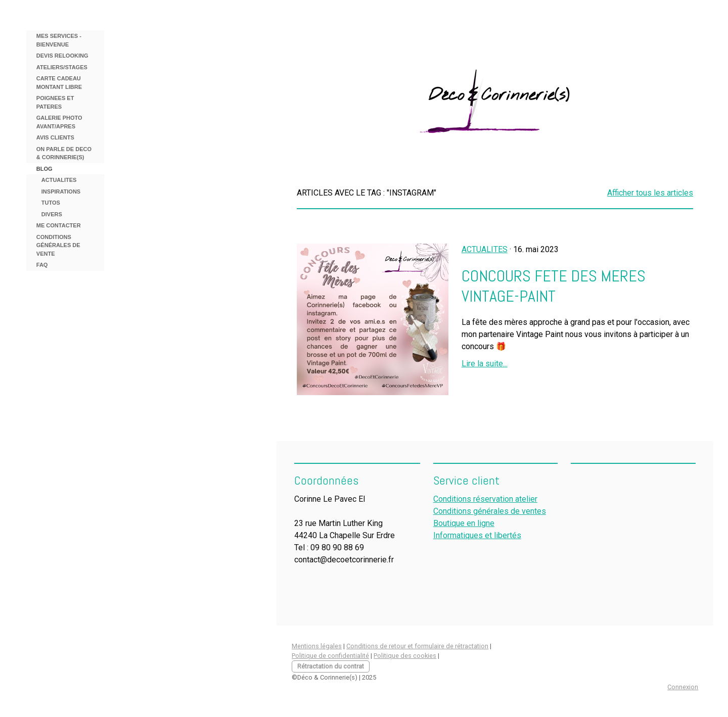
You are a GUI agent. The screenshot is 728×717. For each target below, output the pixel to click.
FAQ (42, 265)
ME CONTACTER (59, 225)
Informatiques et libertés (477, 535)
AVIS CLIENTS (55, 137)
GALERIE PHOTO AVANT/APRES (59, 122)
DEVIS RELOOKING (62, 56)
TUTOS (51, 203)
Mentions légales (317, 646)
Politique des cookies (405, 656)
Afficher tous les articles (650, 193)
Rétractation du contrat (331, 666)
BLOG (44, 169)
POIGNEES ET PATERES (55, 102)
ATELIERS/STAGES (62, 67)
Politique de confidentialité (330, 656)
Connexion (683, 687)
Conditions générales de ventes (490, 511)
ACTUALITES (59, 180)
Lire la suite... (485, 364)
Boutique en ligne (464, 523)
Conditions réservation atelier (485, 499)
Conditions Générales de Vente (58, 245)
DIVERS (52, 214)
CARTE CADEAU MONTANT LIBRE (59, 83)
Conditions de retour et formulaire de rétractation (417, 646)
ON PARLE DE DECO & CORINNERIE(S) (64, 153)
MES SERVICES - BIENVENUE (59, 40)
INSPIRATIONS (61, 192)
